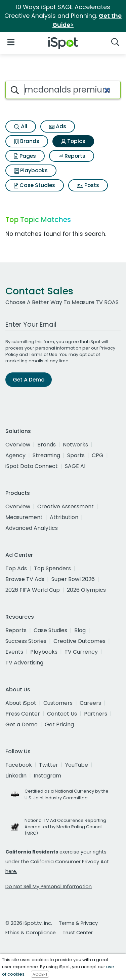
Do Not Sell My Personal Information (49, 886)
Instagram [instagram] (47, 776)
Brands (27, 141)
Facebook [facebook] (19, 765)
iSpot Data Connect (32, 466)
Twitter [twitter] (49, 765)
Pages (25, 156)
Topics (73, 141)
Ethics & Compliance (31, 933)
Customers (58, 703)
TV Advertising (24, 663)
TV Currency (81, 652)
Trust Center (78, 933)
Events (14, 652)
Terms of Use (43, 354)
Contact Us (62, 714)
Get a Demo (22, 724)
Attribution (64, 517)
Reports (72, 156)
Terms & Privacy (78, 923)
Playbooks (31, 170)
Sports (76, 455)
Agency (15, 455)
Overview (18, 445)
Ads (58, 126)
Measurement (24, 517)
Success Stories (26, 641)
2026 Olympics (86, 590)
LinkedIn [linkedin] (16, 776)
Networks (75, 445)
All (21, 126)
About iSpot (21, 703)
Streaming (46, 455)
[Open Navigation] (11, 42)
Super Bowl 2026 (73, 579)
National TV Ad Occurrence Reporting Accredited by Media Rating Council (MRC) (65, 827)
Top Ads (16, 568)
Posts (88, 185)
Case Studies (35, 185)
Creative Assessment (66, 506)
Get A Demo (29, 380)
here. (11, 871)
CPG (98, 455)
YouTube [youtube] (77, 765)
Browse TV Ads (25, 579)
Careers (90, 703)
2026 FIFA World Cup (33, 590)
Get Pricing (59, 724)
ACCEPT (40, 974)
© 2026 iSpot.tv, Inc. (29, 923)
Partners (96, 714)
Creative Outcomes (79, 641)
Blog (80, 630)
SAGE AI (75, 466)
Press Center (23, 714)
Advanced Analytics (32, 528)
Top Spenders (52, 568)
